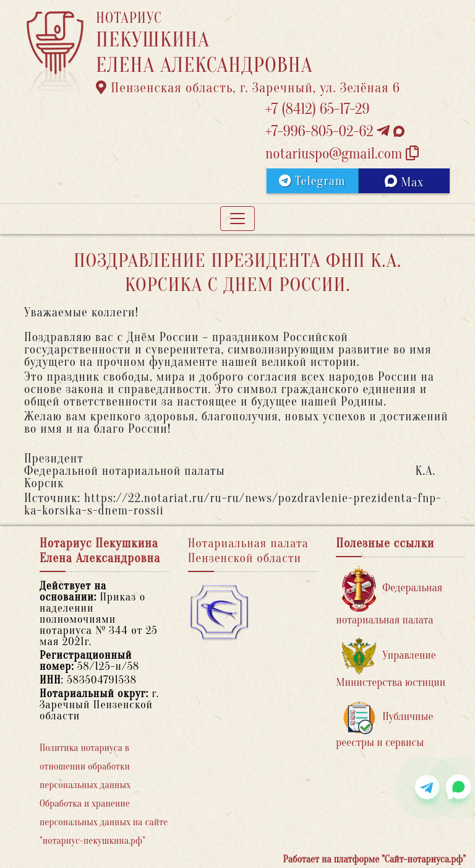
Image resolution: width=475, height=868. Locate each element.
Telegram (312, 181)
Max (404, 182)
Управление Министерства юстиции (391, 663)
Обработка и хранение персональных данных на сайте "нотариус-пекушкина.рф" (104, 822)
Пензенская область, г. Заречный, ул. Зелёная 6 (248, 88)
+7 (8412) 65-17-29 (317, 109)
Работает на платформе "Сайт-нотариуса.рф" (374, 859)
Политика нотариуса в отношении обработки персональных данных (85, 766)
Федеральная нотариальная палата (389, 596)
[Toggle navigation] (237, 219)
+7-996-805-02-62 (335, 132)
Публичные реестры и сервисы (384, 725)
